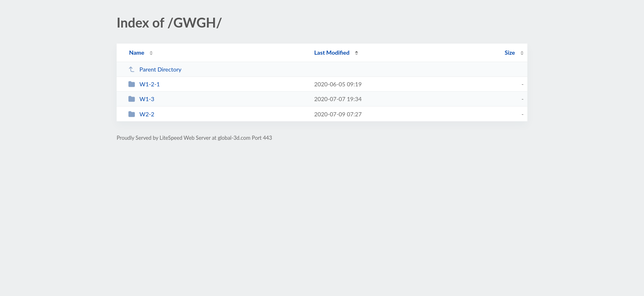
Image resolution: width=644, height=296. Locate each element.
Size (510, 52)
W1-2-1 (144, 84)
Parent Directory (155, 69)
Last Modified (332, 52)
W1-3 (141, 99)
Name (137, 52)
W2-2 (141, 114)
